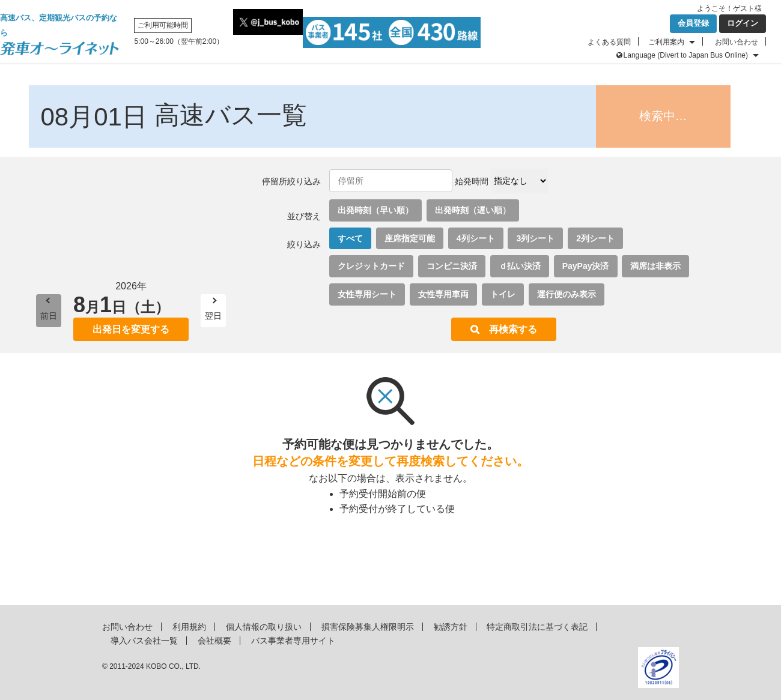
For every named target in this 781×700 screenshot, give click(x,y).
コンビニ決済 (452, 266)
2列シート (595, 238)
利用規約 (189, 627)
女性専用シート (367, 294)
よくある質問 (609, 42)
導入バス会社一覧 (144, 641)
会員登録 (693, 23)
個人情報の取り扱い (264, 627)
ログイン (743, 23)
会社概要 (214, 641)
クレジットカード (371, 266)
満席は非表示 (655, 266)
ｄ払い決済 (520, 266)
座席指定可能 (410, 238)
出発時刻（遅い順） (473, 210)
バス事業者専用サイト (293, 641)
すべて (350, 238)
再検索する (513, 329)
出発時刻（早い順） (375, 210)
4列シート (476, 238)
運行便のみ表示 (567, 294)
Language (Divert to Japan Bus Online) (686, 55)
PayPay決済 (586, 266)
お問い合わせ (737, 42)
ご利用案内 (666, 42)
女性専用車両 (443, 294)
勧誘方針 (451, 627)
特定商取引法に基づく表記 (537, 627)
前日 (49, 316)
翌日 (213, 316)
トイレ (503, 294)
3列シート (535, 238)
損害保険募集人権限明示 (368, 627)
